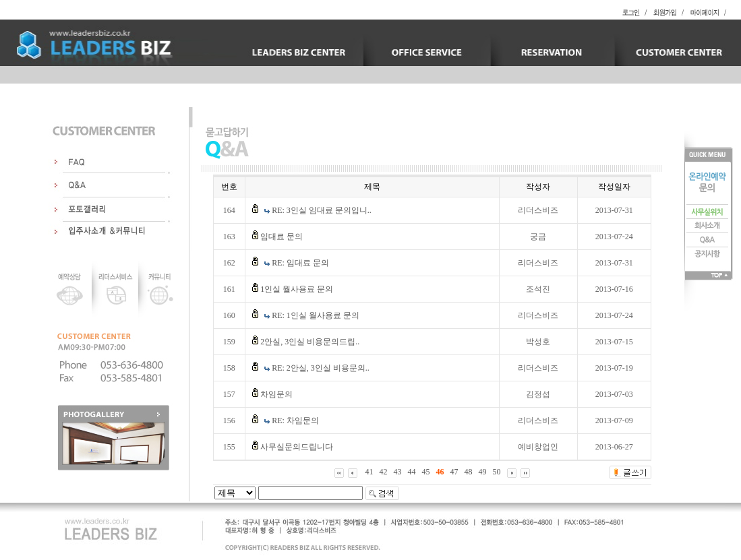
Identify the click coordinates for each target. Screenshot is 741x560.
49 (483, 472)
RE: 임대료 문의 (300, 263)
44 (412, 472)
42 (384, 472)
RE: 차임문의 (295, 421)
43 (398, 472)
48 (469, 472)
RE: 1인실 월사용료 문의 (316, 315)
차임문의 (276, 394)
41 (369, 472)
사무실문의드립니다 (297, 447)
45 (426, 472)
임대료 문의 (281, 237)
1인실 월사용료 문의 (297, 289)
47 (454, 472)
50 (497, 472)
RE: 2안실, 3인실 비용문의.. (321, 368)
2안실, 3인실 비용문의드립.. (310, 342)
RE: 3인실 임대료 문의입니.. (322, 210)
